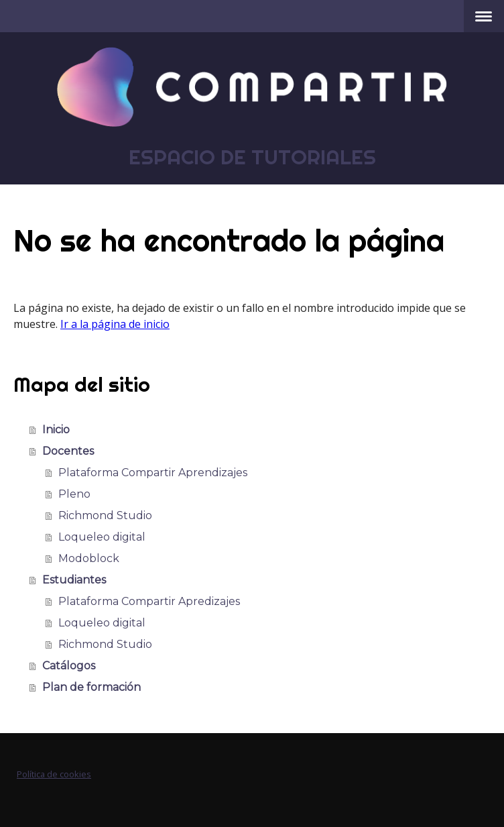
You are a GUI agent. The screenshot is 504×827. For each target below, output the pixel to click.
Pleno (74, 494)
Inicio (56, 430)
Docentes (68, 451)
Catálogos (69, 666)
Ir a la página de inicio (115, 324)
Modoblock (89, 558)
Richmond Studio (105, 515)
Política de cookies (54, 774)
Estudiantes (74, 580)
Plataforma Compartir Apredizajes (149, 601)
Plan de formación (91, 687)
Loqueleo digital (102, 537)
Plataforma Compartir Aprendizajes (153, 473)
